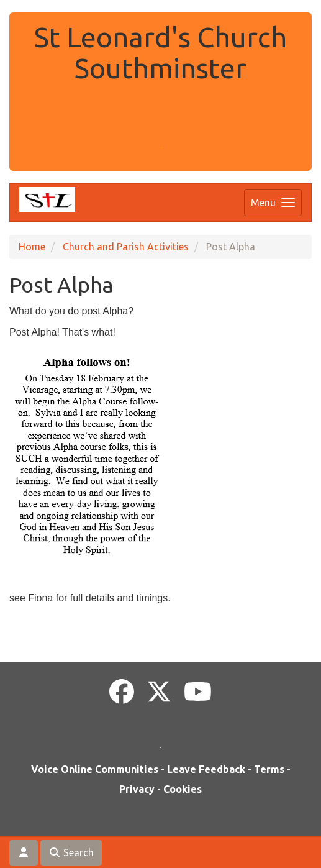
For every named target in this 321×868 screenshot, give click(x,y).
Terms (269, 769)
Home (32, 247)
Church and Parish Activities (126, 247)
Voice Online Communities (95, 769)
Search (71, 852)
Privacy (137, 789)
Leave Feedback (206, 769)
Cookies (183, 789)
